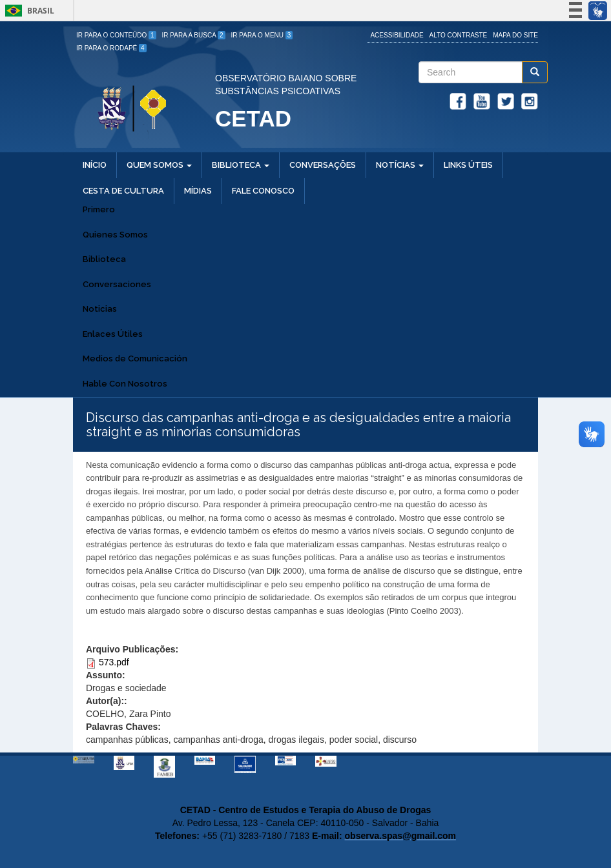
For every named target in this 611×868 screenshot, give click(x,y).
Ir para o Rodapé (111, 48)
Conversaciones (117, 284)
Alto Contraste (459, 35)
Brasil (27, 11)
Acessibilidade (397, 35)
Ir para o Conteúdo (116, 35)
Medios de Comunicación (135, 358)
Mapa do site (515, 35)
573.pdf (114, 662)
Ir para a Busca (194, 35)
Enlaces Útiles (113, 334)
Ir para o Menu (262, 35)
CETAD (253, 118)
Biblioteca (104, 259)
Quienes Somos (115, 235)
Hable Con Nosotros (125, 384)
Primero (99, 209)
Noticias (100, 309)
